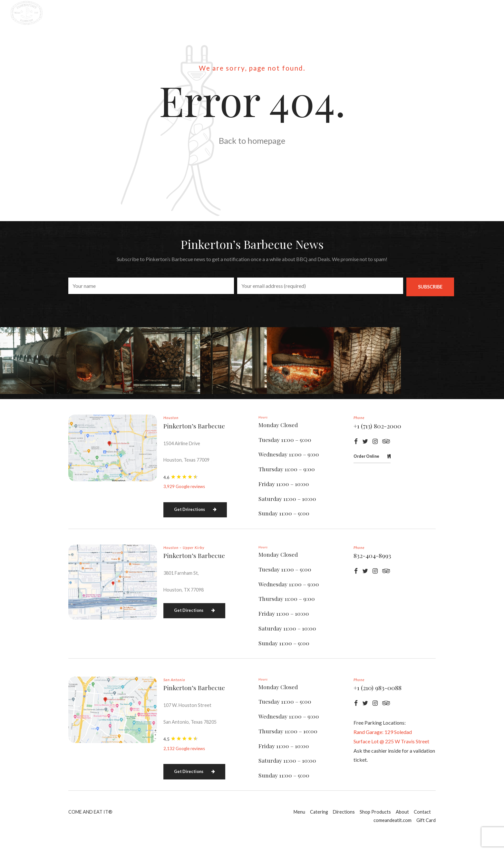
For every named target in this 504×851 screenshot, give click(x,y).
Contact (378, 13)
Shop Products (299, 13)
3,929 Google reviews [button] (184, 504)
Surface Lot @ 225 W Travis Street (391, 758)
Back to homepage (252, 141)
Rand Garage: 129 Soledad (383, 749)
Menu (173, 13)
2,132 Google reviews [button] (184, 766)
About (342, 13)
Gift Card (482, 13)
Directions (249, 13)
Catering (208, 13)
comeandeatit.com (430, 13)
